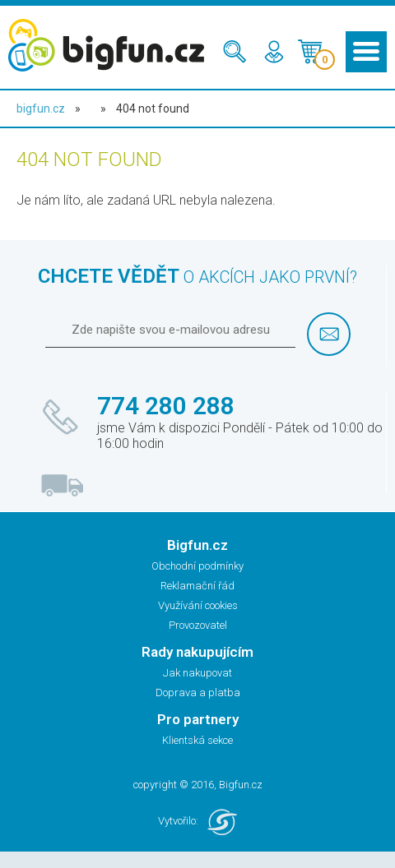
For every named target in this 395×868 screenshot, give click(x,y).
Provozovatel (198, 625)
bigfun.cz (41, 108)
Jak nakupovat (197, 673)
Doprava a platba (198, 693)
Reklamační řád (197, 586)
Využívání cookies (198, 605)
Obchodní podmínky (197, 566)
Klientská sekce (197, 740)
